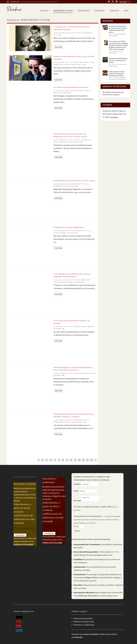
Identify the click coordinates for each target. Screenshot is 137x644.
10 (79, 457)
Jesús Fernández (61, 30)
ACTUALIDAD (77, 324)
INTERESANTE (84, 8)
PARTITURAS (57, 372)
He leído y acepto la (82, 504)
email (76, 488)
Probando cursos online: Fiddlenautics (69, 224)
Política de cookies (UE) (84, 619)
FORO (126, 8)
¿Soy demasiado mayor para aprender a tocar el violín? (39, 2)
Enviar (77, 528)
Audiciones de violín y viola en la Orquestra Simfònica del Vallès (117, 71)
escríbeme (114, 114)
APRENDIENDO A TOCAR (63, 8)
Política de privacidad (83, 615)
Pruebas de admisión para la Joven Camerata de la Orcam (118, 57)
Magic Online (92, 574)
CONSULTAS (114, 8)
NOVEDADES (99, 8)
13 (92, 457)
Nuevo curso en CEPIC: (118, 42)
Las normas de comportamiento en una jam (71, 84)
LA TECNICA (78, 30)
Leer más (58, 44)
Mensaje (77, 497)
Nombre (77, 481)
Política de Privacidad (23, 541)
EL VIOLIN (44, 8)
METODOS (76, 139)
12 (87, 457)
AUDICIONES (122, 31)
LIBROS (76, 59)
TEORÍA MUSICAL (77, 62)
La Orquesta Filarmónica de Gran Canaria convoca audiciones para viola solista (118, 26)
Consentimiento (81, 513)
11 (83, 457)
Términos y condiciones (84, 622)
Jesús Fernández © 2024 (94, 631)
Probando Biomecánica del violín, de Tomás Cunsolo (74, 177)
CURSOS (84, 324)
